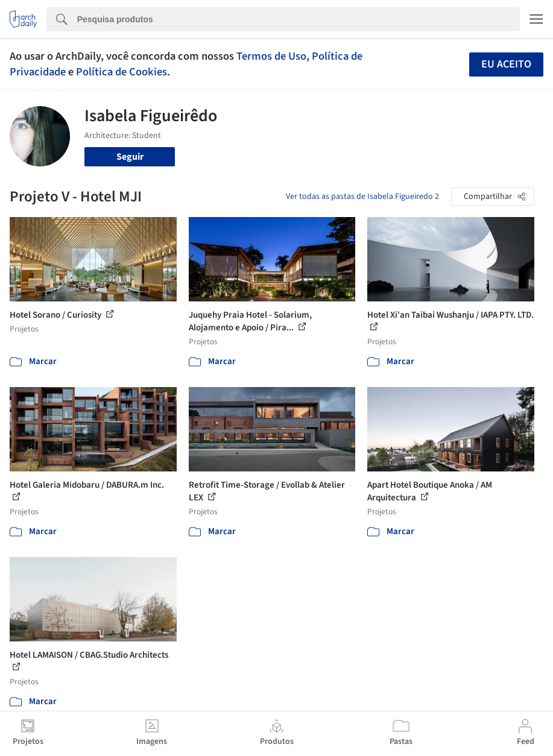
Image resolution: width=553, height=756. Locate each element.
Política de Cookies (122, 72)
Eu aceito (506, 64)
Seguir (130, 157)
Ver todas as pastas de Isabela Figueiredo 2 (362, 197)
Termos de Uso (271, 56)
